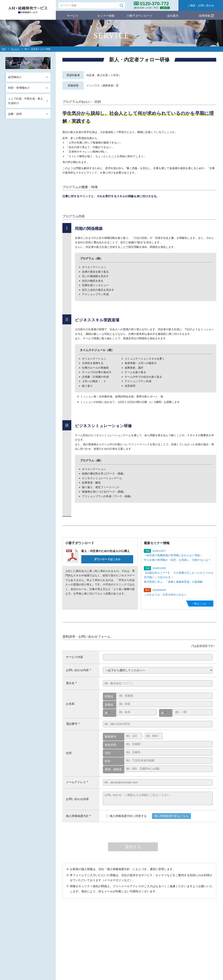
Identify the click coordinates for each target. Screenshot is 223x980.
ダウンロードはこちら (107, 559)
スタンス (101, 932)
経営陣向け (103, 946)
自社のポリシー (104, 920)
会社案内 (173, 15)
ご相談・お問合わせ (187, 948)
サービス (73, 15)
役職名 (109, 705)
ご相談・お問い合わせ (201, 5)
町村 (108, 761)
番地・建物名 (113, 769)
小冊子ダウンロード (139, 15)
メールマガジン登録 (154, 940)
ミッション (103, 926)
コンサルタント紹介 (189, 932)
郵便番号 (111, 737)
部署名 (109, 696)
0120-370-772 (51, 945)
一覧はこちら (199, 604)
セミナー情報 (106, 15)
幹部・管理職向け (107, 952)
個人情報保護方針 (186, 940)
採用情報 (206, 15)
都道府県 (111, 745)
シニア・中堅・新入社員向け (113, 957)
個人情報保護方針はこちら (171, 816)
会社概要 (182, 926)
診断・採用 (103, 963)
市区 (108, 753)
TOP (4, 49)
